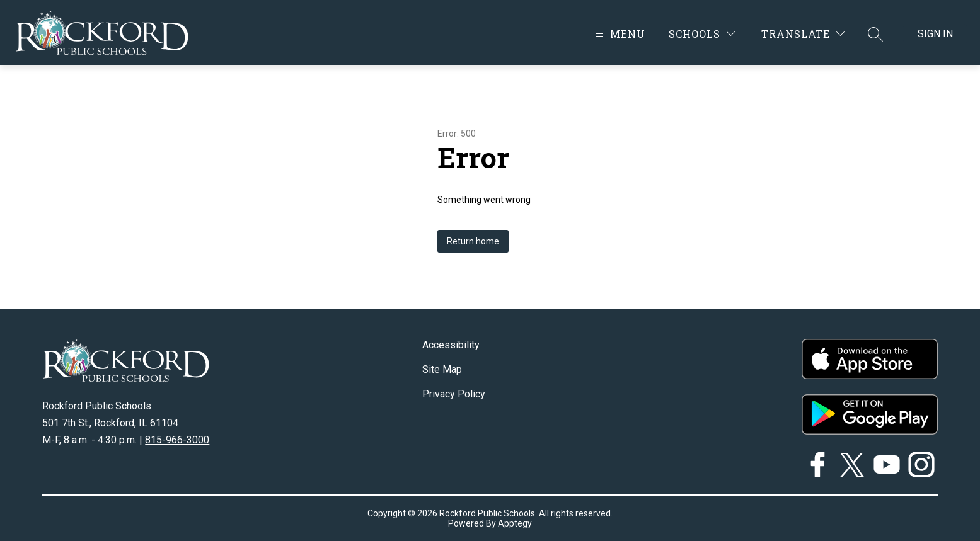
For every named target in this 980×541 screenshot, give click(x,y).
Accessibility (451, 345)
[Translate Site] (803, 34)
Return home (473, 241)
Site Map (442, 369)
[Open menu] (619, 34)
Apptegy (515, 523)
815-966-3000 (177, 440)
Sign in (935, 34)
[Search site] (875, 34)
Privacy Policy (454, 394)
